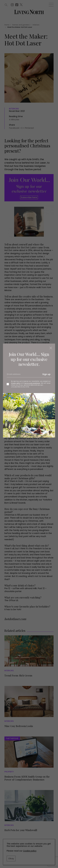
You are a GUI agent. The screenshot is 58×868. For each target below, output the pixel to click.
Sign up (46, 374)
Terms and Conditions (32, 383)
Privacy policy (16, 383)
